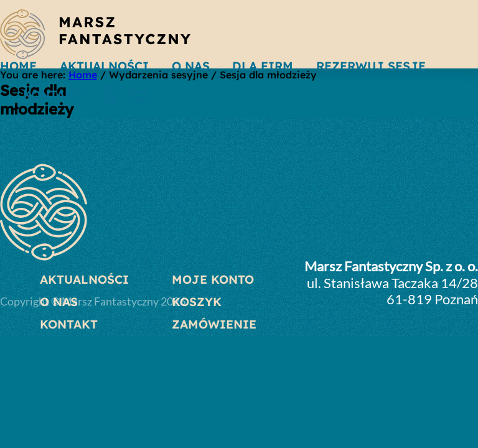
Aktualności (84, 279)
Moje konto (213, 279)
